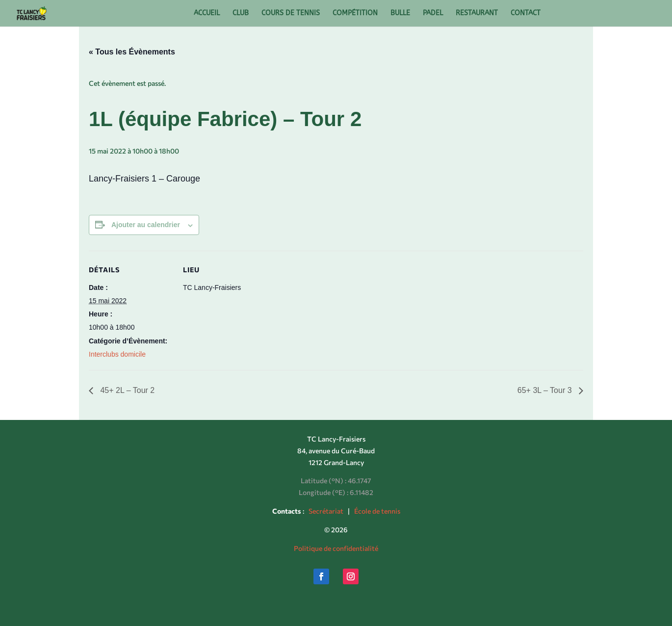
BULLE (400, 13)
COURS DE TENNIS (291, 13)
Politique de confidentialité (336, 548)
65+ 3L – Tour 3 (546, 390)
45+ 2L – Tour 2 (126, 390)
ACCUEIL (207, 13)
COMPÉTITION (355, 13)
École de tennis (377, 511)
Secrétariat (326, 511)
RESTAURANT (477, 13)
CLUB (241, 13)
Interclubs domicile (117, 354)
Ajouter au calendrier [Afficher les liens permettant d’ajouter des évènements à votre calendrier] (146, 225)
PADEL (433, 13)
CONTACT (526, 13)
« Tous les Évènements (132, 52)
